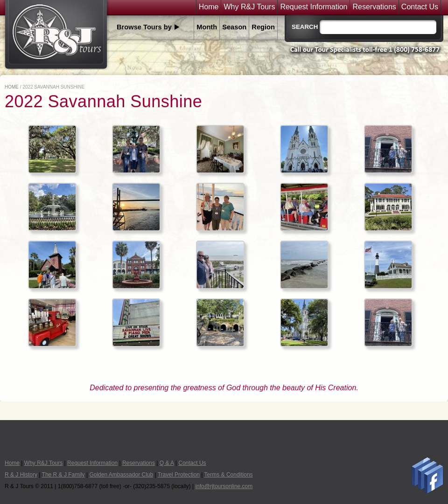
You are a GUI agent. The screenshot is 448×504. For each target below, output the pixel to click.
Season (234, 27)
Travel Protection (179, 475)
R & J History (21, 475)
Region (263, 27)
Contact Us (420, 7)
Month (207, 27)
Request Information (314, 7)
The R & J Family (63, 475)
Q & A (167, 463)
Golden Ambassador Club (121, 475)
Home (209, 7)
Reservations (374, 7)
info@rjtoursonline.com (224, 486)
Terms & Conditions (229, 475)
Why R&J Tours (249, 7)
